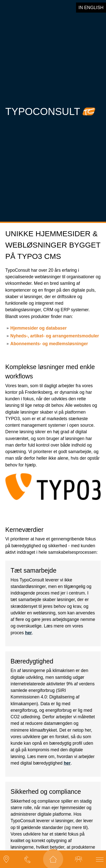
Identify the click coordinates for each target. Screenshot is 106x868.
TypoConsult (43, 107)
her (28, 625)
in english (91, 8)
